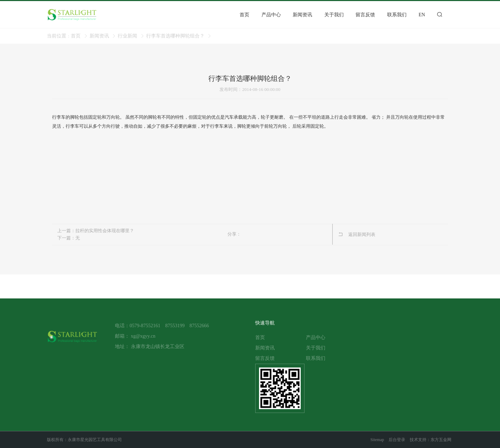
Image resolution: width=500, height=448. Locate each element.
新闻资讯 (99, 36)
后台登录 (397, 440)
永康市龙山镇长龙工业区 (158, 346)
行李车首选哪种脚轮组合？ (175, 36)
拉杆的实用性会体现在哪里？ (105, 231)
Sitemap (377, 440)
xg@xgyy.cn (143, 336)
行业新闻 (127, 36)
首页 (76, 36)
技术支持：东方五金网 (431, 440)
